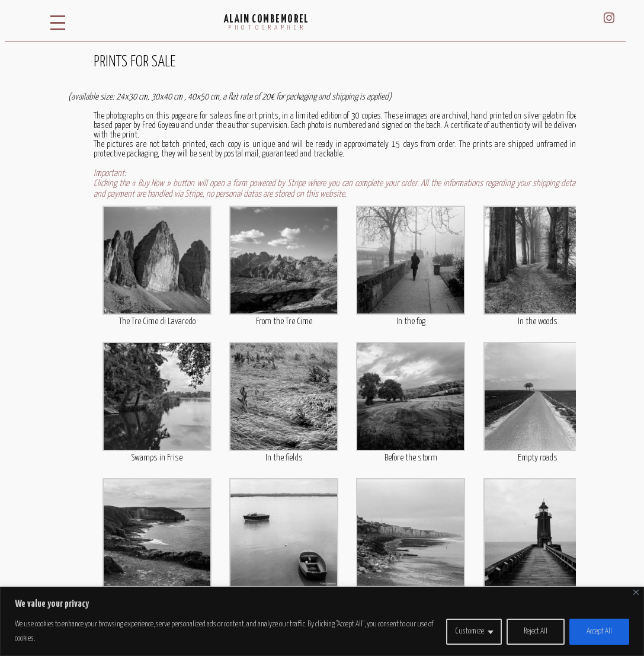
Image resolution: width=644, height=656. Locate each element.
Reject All (536, 631)
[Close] (636, 592)
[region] (322, 621)
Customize (470, 631)
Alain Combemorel (267, 20)
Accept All (599, 631)
